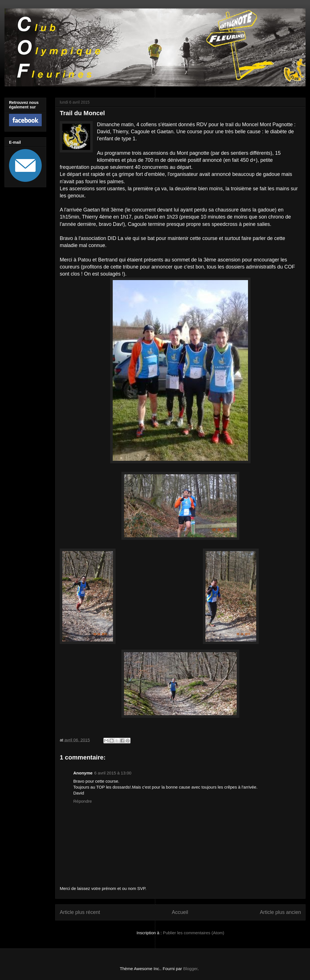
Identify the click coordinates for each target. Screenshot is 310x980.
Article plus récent (80, 912)
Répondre (83, 801)
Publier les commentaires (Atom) (194, 933)
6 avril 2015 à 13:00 (113, 773)
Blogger (190, 969)
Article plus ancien (280, 912)
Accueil (180, 912)
